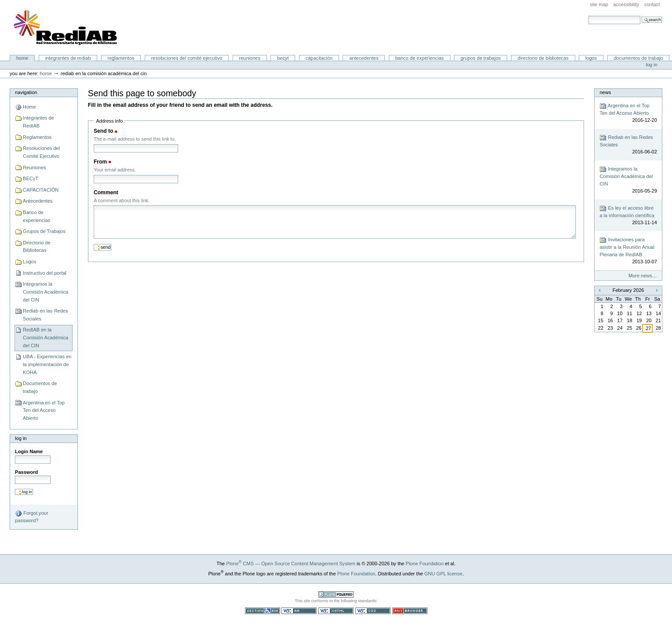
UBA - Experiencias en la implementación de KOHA (47, 364)
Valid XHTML (336, 611)
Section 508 (263, 611)
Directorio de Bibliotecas (543, 58)
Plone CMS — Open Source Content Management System (291, 564)
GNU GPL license (444, 574)
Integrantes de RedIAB (68, 58)
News (605, 92)
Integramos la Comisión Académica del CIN (46, 292)
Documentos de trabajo (638, 58)
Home (22, 58)
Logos (591, 58)
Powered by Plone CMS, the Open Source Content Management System (336, 594)
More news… (643, 276)
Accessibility (626, 4)
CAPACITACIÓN (319, 58)
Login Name (29, 451)
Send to (103, 131)
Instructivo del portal (45, 273)
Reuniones (250, 58)
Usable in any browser (410, 611)
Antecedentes (364, 58)
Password (26, 472)
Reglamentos (121, 58)
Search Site (588, 16)
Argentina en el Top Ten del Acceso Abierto (44, 410)
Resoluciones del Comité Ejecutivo (186, 58)
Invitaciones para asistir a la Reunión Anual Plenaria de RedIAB (628, 251)
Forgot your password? (31, 516)
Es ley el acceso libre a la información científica (628, 216)
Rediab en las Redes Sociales (45, 315)
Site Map (599, 4)
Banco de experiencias (420, 58)
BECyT (283, 58)
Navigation (26, 92)
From (100, 162)
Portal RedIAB (66, 28)
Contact (652, 4)
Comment (106, 193)
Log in (652, 65)
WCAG (299, 611)
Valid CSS (373, 611)
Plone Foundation (424, 564)
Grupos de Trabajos (480, 58)
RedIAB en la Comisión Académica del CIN (46, 337)
